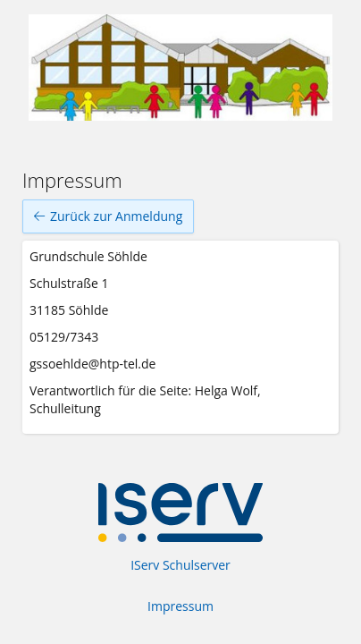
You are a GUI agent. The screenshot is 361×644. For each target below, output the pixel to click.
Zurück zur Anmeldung (108, 216)
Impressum (180, 606)
